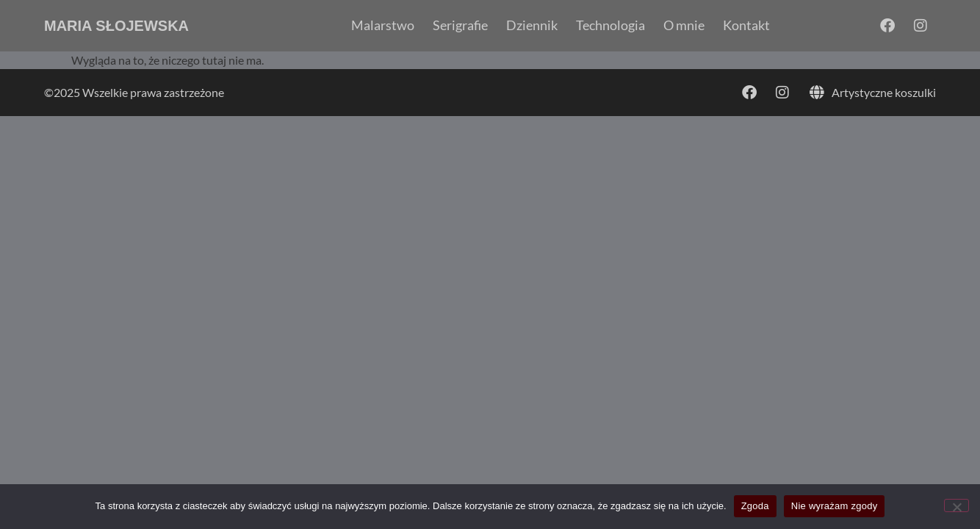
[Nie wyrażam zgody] (956, 505)
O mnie (684, 26)
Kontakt (746, 26)
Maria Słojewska (116, 26)
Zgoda (755, 506)
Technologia (610, 26)
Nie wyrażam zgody (835, 506)
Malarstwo (383, 26)
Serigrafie (460, 26)
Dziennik (532, 26)
